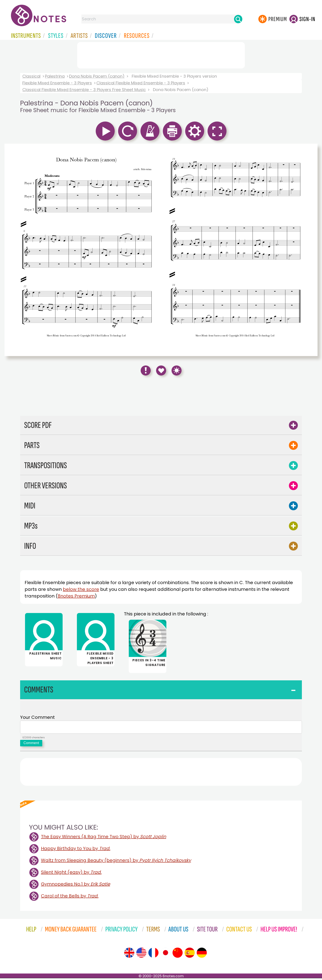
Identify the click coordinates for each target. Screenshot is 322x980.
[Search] (238, 19)
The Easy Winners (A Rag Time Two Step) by (104, 838)
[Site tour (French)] (153, 954)
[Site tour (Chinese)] (178, 954)
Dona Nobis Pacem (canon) (97, 76)
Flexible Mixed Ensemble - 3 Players (57, 83)
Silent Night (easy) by (71, 874)
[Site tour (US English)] (141, 954)
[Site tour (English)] (129, 954)
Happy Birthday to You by (76, 850)
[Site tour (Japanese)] (165, 954)
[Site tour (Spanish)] (190, 954)
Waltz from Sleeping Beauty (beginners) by (116, 862)
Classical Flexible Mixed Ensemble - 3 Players (141, 83)
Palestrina (55, 76)
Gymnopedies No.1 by (75, 886)
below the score (81, 589)
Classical (31, 76)
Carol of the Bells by (70, 898)
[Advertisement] (161, 54)
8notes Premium (76, 596)
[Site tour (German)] (202, 954)
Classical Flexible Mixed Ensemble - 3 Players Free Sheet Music (84, 90)
